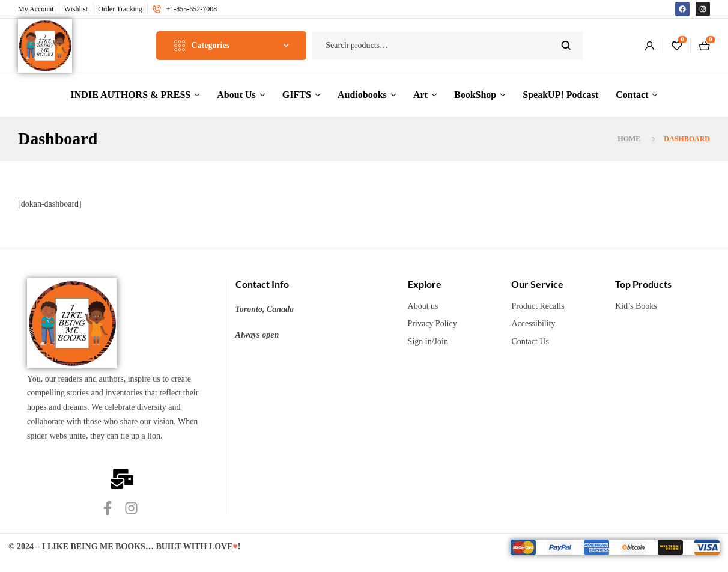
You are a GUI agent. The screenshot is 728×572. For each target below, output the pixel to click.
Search (566, 46)
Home (629, 139)
